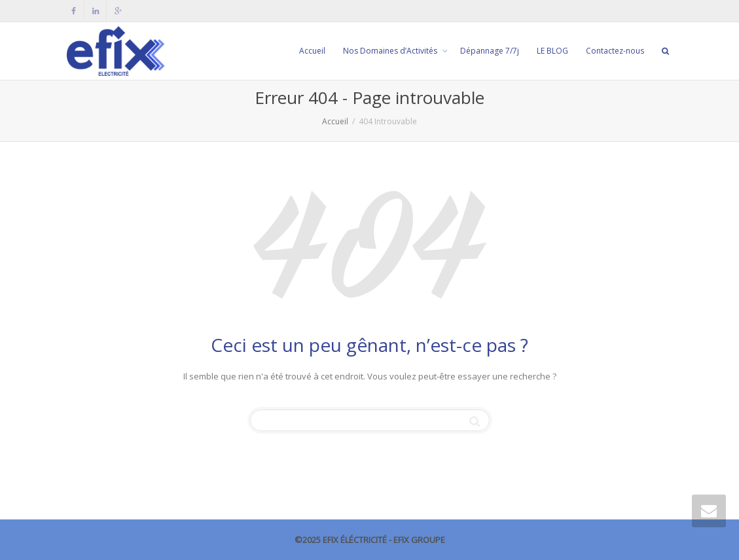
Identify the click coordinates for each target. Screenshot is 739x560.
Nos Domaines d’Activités (391, 51)
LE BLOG (552, 51)
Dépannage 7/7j (490, 51)
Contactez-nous (615, 51)
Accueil (312, 51)
